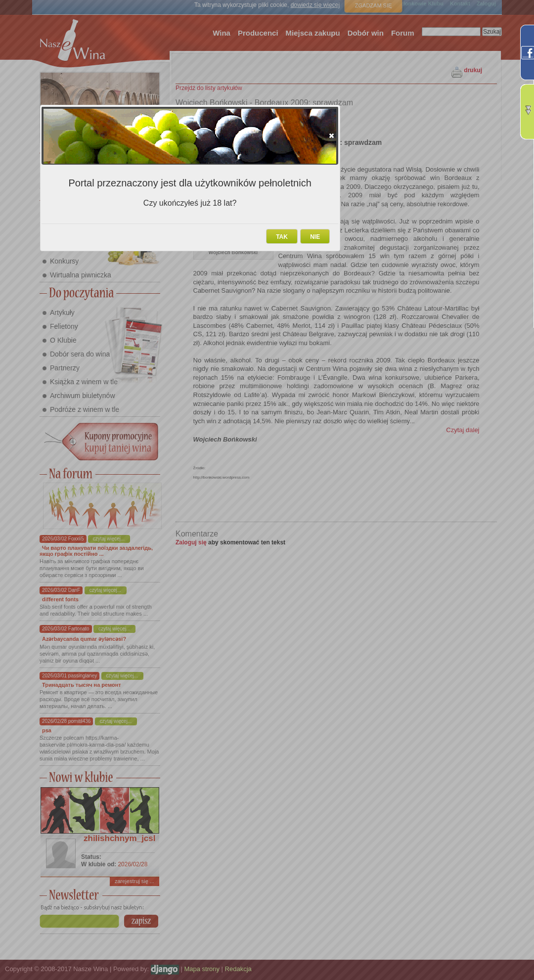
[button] (332, 135)
